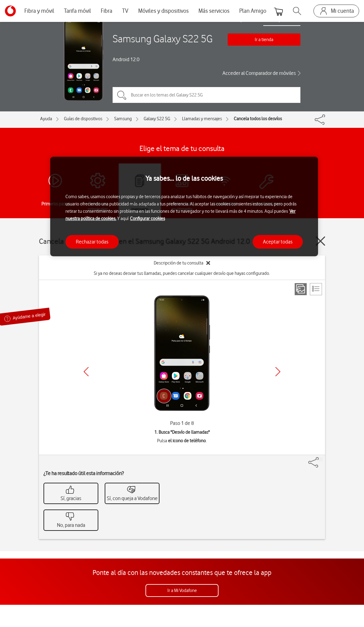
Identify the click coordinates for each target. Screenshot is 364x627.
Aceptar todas (278, 242)
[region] (184, 207)
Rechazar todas (92, 242)
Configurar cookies (147, 219)
